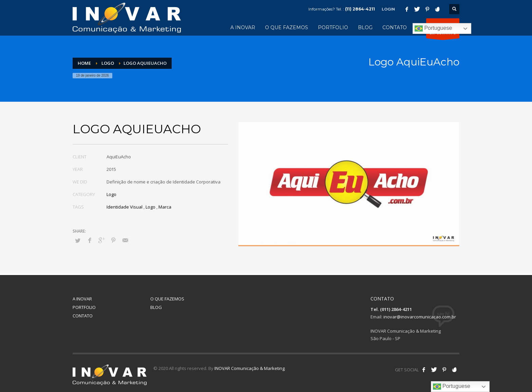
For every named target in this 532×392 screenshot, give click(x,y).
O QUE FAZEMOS (167, 299)
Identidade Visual (125, 207)
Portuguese (433, 28)
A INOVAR (82, 299)
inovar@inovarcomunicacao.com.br (420, 317)
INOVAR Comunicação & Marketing (250, 368)
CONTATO (83, 316)
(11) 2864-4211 (360, 9)
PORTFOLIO (84, 307)
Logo (111, 194)
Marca (165, 207)
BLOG (156, 307)
